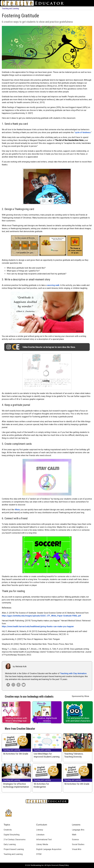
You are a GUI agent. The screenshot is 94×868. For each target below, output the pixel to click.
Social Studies (78, 844)
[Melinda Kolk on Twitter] (8, 685)
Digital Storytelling (12, 835)
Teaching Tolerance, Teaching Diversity (74, 755)
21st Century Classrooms (74, 750)
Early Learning (10, 844)
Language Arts (78, 830)
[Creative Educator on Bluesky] (23, 685)
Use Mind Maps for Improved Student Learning (47, 755)
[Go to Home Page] (33, 3)
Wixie (17, 510)
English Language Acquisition (49, 849)
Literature (40, 835)
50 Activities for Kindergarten (41, 785)
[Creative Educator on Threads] (18, 685)
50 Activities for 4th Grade (77, 784)
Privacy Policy (64, 865)
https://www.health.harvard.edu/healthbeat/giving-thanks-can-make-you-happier (38, 626)
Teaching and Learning (10, 8)
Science (75, 840)
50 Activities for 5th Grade (16, 754)
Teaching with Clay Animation (73, 673)
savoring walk (53, 285)
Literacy (40, 830)
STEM (39, 854)
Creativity (8, 830)
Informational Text (44, 840)
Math (74, 835)
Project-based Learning (14, 849)
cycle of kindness (83, 132)
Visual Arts (77, 849)
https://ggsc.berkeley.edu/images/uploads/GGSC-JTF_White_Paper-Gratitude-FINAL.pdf (41, 616)
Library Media (42, 844)
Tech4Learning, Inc (37, 865)
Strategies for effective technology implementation (16, 785)
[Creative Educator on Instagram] (13, 685)
